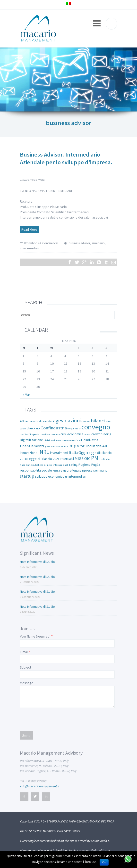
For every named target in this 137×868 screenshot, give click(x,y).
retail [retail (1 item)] (56, 471)
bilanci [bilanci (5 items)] (98, 421)
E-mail (24, 652)
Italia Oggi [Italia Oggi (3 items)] (78, 453)
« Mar (26, 395)
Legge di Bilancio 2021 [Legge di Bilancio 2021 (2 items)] (43, 459)
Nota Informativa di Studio (37, 562)
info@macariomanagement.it (39, 786)
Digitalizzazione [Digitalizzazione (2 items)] (31, 440)
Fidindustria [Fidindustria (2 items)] (90, 440)
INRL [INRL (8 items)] (44, 452)
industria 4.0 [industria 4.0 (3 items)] (97, 446)
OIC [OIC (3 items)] (87, 459)
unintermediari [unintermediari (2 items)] (76, 476)
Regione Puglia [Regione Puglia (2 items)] (89, 465)
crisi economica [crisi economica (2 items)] (72, 434)
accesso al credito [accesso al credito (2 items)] (39, 421)
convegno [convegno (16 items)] (96, 427)
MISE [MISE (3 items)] (79, 459)
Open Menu (97, 23)
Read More (29, 229)
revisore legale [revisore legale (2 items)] (70, 470)
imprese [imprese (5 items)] (77, 446)
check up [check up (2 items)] (33, 428)
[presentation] (57, 719)
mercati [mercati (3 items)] (67, 459)
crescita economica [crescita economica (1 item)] (50, 434)
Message (27, 683)
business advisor (79, 243)
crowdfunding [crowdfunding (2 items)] (101, 434)
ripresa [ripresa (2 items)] (87, 470)
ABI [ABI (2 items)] (22, 421)
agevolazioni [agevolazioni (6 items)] (67, 421)
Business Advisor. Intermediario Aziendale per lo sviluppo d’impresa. (66, 158)
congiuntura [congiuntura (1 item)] (74, 429)
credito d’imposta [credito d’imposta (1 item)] (30, 434)
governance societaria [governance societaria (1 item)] (56, 446)
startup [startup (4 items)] (27, 476)
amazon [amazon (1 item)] (86, 422)
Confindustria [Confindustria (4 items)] (54, 428)
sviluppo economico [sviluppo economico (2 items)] (50, 476)
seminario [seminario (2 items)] (100, 470)
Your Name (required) (35, 636)
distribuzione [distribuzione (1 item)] (51, 440)
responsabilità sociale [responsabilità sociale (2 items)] (36, 470)
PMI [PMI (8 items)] (95, 458)
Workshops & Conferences (41, 243)
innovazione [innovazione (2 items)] (29, 453)
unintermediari (30, 248)
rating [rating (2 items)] (73, 465)
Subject (26, 667)
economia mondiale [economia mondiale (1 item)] (70, 440)
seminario (98, 243)
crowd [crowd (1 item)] (87, 434)
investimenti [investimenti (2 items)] (59, 453)
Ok (104, 862)
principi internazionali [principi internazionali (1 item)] (56, 465)
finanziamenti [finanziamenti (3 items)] (32, 446)
